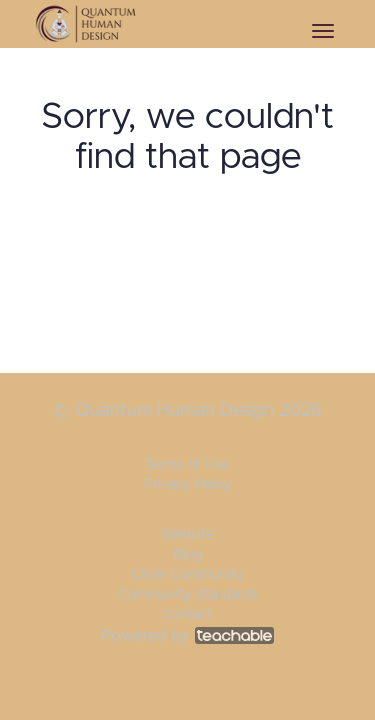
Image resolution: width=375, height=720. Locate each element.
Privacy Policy (188, 485)
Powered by (187, 636)
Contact (187, 615)
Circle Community (187, 575)
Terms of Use (187, 465)
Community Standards (188, 595)
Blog (188, 555)
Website (187, 535)
